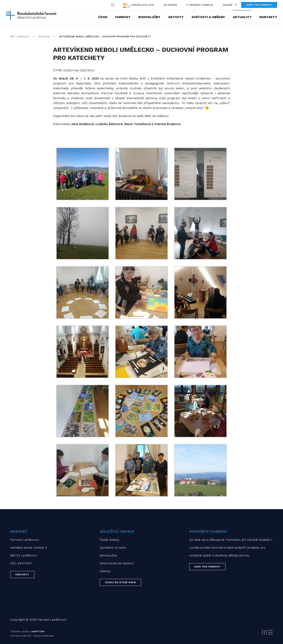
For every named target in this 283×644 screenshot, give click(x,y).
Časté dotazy (109, 540)
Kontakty (268, 17)
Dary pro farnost (259, 5)
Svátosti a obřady (208, 17)
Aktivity (176, 17)
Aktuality (242, 17)
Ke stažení (170, 5)
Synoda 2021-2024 (143, 5)
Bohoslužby (149, 17)
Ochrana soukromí (21, 636)
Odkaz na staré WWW (120, 582)
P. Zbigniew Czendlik (200, 5)
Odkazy (105, 571)
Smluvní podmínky (44, 636)
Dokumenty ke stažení (117, 563)
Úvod (103, 17)
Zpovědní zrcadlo (113, 548)
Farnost (123, 17)
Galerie (227, 5)
